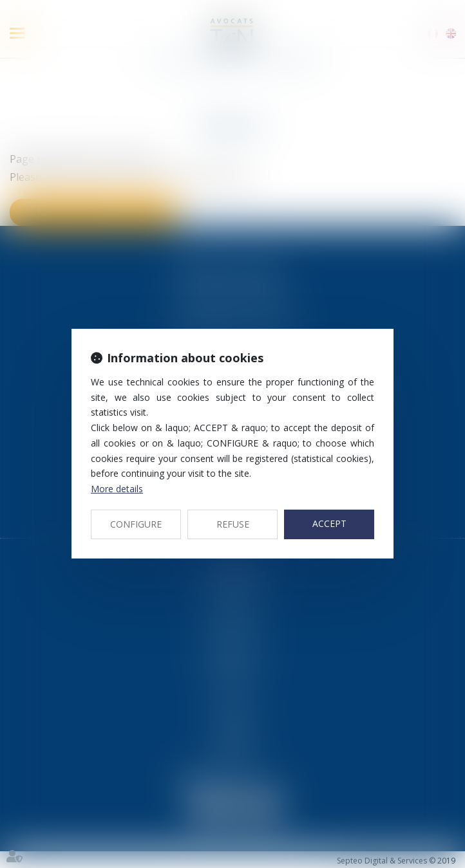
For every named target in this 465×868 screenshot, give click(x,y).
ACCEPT (329, 523)
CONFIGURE (136, 524)
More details (117, 489)
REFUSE (233, 524)
